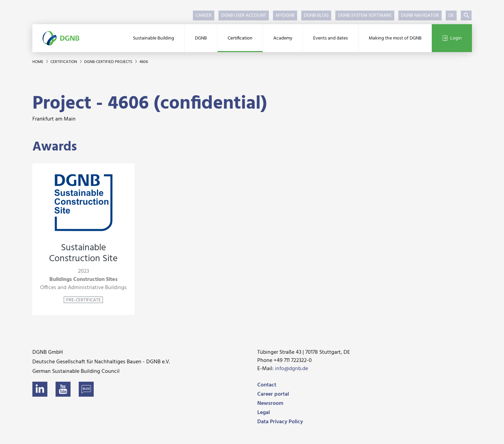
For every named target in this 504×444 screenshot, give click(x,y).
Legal (264, 413)
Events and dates (331, 38)
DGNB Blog (316, 15)
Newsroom (270, 403)
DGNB (201, 38)
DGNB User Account (244, 15)
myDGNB (285, 15)
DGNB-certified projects (109, 62)
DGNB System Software (365, 15)
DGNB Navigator (420, 15)
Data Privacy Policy (280, 422)
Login (452, 38)
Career (204, 15)
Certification (240, 38)
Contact (267, 385)
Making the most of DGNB (395, 38)
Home (38, 62)
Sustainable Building (154, 38)
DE (451, 15)
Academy (283, 38)
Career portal (273, 394)
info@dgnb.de (292, 369)
